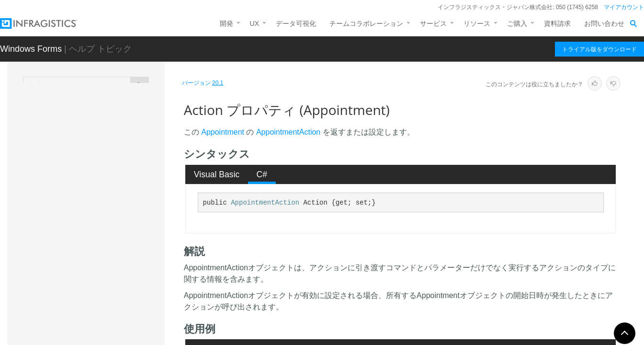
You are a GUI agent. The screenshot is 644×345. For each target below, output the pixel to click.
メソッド (83, 202)
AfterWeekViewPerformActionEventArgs (111, 115)
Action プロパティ (106, 234)
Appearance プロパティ (114, 268)
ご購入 (517, 23)
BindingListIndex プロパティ (120, 301)
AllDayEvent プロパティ (114, 251)
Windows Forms (31, 49)
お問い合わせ (604, 23)
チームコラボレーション (366, 23)
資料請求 (557, 23)
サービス (433, 23)
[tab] (217, 174)
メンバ (79, 169)
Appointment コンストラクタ (113, 185)
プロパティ (86, 219)
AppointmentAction (288, 132)
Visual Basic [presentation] (217, 174)
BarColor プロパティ (109, 285)
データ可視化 (296, 23)
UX (254, 23)
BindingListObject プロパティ (119, 323)
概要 (76, 152)
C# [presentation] (262, 174)
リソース (477, 23)
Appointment (81, 137)
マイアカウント (624, 7)
